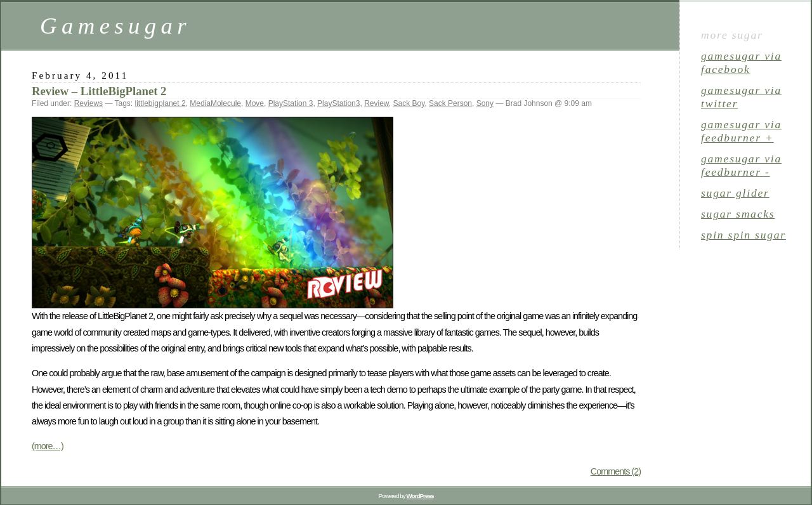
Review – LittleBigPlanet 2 (99, 91)
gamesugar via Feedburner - (741, 165)
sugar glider (735, 193)
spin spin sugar (743, 235)
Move (255, 103)
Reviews (88, 103)
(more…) (48, 446)
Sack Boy (409, 103)
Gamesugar (115, 26)
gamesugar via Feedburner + (741, 131)
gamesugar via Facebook (741, 62)
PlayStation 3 (291, 103)
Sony (485, 103)
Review (377, 103)
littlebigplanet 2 (160, 103)
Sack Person (450, 103)
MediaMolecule (215, 103)
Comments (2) (616, 471)
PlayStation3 (338, 103)
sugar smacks (738, 214)
